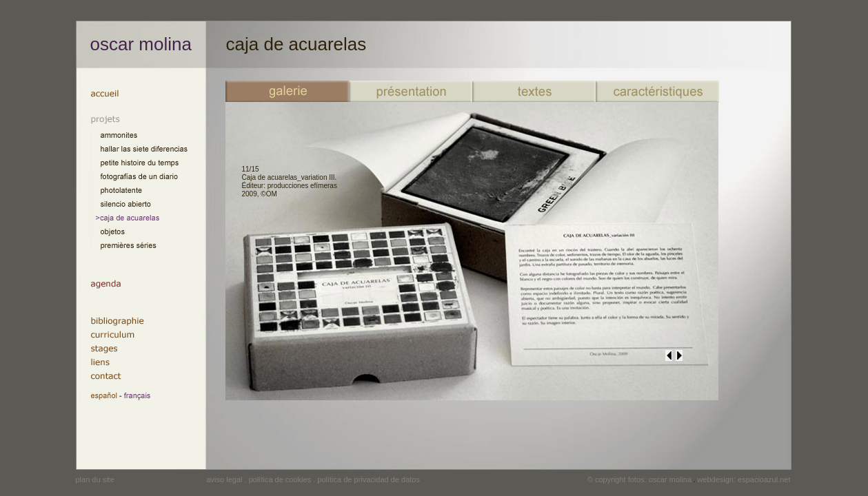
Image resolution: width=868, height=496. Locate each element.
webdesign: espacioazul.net (744, 479)
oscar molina (141, 44)
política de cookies (280, 479)
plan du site (95, 479)
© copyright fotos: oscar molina (639, 479)
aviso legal (225, 479)
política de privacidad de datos (369, 479)
